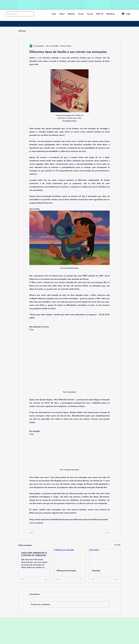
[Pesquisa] (20, 14)
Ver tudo (117, 545)
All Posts (22, 31)
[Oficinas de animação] (70, 558)
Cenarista (96, 571)
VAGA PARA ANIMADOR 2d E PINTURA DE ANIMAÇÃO (34, 554)
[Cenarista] (105, 558)
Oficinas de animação (66, 571)
